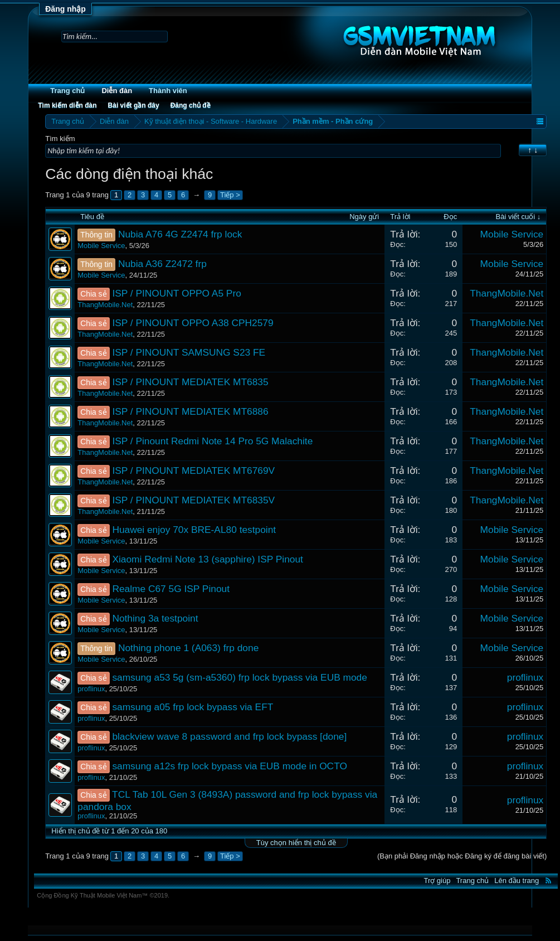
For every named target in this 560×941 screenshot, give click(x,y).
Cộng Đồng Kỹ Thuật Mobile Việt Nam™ (103, 895)
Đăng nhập (65, 9)
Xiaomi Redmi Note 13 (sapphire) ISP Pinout (208, 559)
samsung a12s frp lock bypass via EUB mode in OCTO (230, 766)
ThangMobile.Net (105, 305)
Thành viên (168, 91)
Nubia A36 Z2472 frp (162, 264)
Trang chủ (67, 91)
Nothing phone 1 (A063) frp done (188, 648)
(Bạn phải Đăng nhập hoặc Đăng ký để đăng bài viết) (462, 856)
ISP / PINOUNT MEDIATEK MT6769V (193, 471)
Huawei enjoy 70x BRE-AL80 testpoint (194, 530)
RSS (548, 880)
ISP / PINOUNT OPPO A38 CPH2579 (193, 323)
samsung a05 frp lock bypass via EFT (193, 707)
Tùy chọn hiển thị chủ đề (296, 843)
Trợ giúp (437, 881)
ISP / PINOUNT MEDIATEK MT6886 (190, 411)
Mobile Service (101, 246)
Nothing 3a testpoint (155, 618)
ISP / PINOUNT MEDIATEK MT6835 (190, 382)
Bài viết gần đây (134, 105)
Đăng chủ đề (191, 105)
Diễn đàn (117, 91)
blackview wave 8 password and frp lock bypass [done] (229, 736)
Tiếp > (230, 195)
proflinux (91, 689)
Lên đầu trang (517, 881)
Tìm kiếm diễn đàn (67, 105)
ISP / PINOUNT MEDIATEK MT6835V (193, 500)
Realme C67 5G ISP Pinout (171, 589)
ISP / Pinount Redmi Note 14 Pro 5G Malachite (212, 441)
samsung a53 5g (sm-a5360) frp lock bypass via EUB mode (240, 677)
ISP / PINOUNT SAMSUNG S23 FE (189, 352)
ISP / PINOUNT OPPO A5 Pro (176, 293)
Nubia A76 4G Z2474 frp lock (180, 234)
